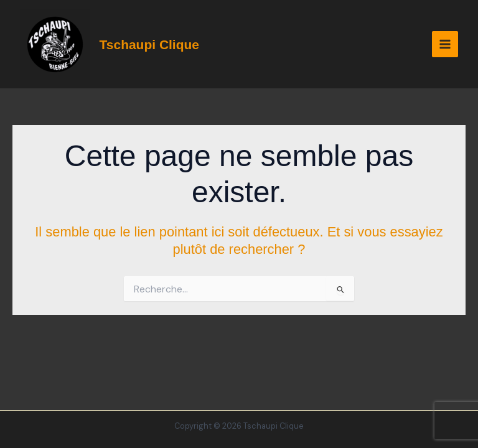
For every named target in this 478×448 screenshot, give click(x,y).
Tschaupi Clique (149, 44)
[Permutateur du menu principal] (445, 44)
